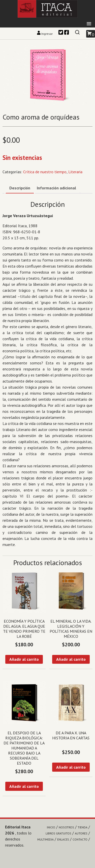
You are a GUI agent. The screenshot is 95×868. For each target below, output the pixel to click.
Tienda (83, 827)
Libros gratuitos (58, 833)
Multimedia (45, 839)
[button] (89, 24)
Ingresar (45, 34)
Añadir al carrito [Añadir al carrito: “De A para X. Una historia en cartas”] (71, 767)
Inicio (51, 827)
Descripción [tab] (20, 188)
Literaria (75, 172)
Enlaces (63, 839)
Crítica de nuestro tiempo (45, 172)
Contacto (80, 839)
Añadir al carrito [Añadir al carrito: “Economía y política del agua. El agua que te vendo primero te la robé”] (24, 659)
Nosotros (66, 827)
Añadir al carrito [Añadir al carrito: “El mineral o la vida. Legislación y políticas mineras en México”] (71, 659)
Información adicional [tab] (56, 188)
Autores (81, 833)
